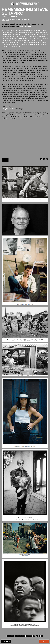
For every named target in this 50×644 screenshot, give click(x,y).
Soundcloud (42, 636)
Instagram (37, 636)
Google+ (47, 159)
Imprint (29, 636)
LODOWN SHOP (20, 636)
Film (7, 20)
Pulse (44, 641)
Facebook (41, 159)
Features (6, 641)
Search (10, 636)
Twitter (44, 159)
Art (3, 20)
